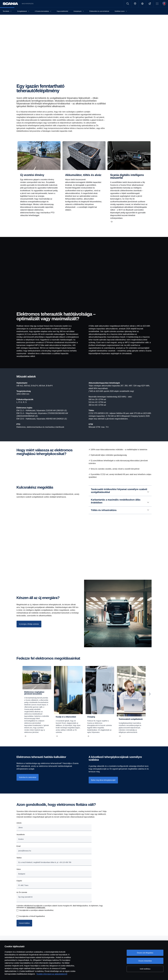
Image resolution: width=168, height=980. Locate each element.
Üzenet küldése (24, 923)
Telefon (19, 858)
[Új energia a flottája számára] (29, 624)
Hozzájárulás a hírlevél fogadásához (32, 916)
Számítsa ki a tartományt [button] (28, 777)
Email (19, 846)
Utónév (19, 823)
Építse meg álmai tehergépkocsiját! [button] (103, 780)
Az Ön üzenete (22, 892)
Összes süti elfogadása (145, 953)
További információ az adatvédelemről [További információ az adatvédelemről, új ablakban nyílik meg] (52, 974)
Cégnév (19, 881)
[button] (157, 4)
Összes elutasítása (145, 961)
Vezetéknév (21, 835)
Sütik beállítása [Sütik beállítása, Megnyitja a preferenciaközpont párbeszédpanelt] (145, 969)
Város (19, 869)
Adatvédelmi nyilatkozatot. (36, 907)
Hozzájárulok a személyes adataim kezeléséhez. (37, 910)
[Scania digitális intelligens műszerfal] (129, 184)
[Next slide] (150, 694)
